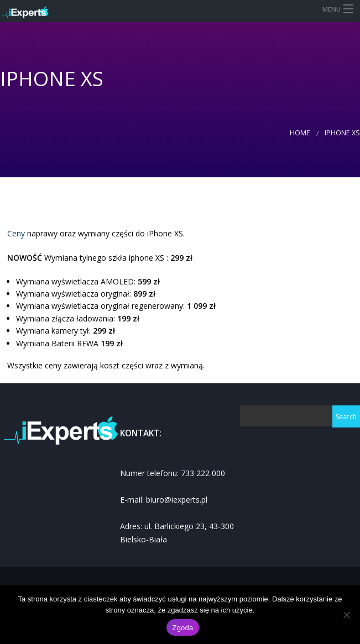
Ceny (16, 233)
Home (300, 133)
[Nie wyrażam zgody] (346, 615)
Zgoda (182, 628)
